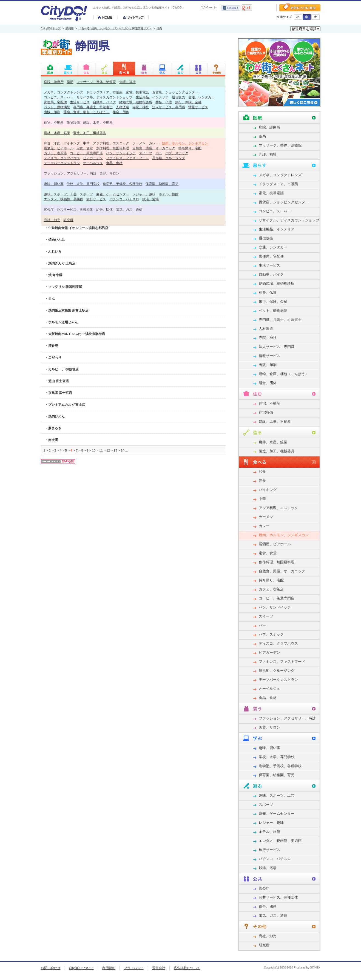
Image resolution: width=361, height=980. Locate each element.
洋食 (57, 143)
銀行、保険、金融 (188, 102)
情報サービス (198, 107)
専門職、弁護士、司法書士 (93, 107)
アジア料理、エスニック (111, 143)
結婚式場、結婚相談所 (136, 102)
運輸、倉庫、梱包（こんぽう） (86, 112)
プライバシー (134, 968)
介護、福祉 (127, 82)
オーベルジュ (93, 163)
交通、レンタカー (201, 97)
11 (101, 450)
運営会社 (159, 968)
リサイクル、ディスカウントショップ (104, 97)
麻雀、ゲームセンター (113, 194)
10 (94, 450)
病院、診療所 (54, 82)
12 (108, 450)
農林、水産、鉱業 (57, 133)
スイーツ (146, 153)
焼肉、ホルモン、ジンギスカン (185, 143)
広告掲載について (187, 968)
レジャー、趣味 (144, 194)
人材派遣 (123, 107)
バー (159, 153)
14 (122, 450)
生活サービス (80, 102)
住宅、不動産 (54, 122)
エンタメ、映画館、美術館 (64, 199)
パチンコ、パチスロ (124, 199)
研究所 (68, 220)
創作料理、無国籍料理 (113, 148)
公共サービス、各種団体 (75, 209)
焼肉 (159, 29)
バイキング (72, 143)
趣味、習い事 (54, 184)
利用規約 (109, 968)
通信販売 (178, 97)
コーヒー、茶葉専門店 (86, 153)
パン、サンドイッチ (121, 153)
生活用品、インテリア (152, 97)
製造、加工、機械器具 (90, 133)
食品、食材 (114, 163)
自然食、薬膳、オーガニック (154, 148)
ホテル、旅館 (169, 194)
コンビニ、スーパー (59, 97)
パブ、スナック (177, 153)
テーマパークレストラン (62, 163)
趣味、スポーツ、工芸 (60, 194)
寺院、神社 (141, 107)
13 (115, 450)
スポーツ (86, 194)
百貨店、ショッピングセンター (175, 92)
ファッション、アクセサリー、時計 (70, 173)
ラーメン (139, 143)
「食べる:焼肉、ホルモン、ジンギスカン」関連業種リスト (115, 29)
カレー (154, 143)
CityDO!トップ (51, 29)
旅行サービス (96, 199)
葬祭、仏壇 (164, 102)
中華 (86, 143)
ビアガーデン (93, 158)
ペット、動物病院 (57, 107)
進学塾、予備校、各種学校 (123, 184)
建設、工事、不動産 (98, 122)
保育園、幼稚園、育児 (162, 184)
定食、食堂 (85, 148)
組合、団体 (121, 112)
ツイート (209, 7)
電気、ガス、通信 (129, 209)
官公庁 (49, 209)
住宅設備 (73, 122)
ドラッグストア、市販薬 (104, 92)
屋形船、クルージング (169, 158)
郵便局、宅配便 (55, 102)
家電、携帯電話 (137, 92)
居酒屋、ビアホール (59, 148)
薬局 (70, 82)
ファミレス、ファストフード (127, 158)
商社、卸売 (52, 220)
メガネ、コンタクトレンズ (64, 92)
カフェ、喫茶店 (55, 153)
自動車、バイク (104, 102)
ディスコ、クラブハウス (62, 158)
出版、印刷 (52, 112)
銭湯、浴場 (150, 199)
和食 (47, 143)
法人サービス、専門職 (169, 107)
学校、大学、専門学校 (83, 184)
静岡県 (70, 29)
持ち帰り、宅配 (190, 148)
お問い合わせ (51, 968)
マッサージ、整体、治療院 (96, 82)
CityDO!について (81, 968)
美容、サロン (109, 173)
